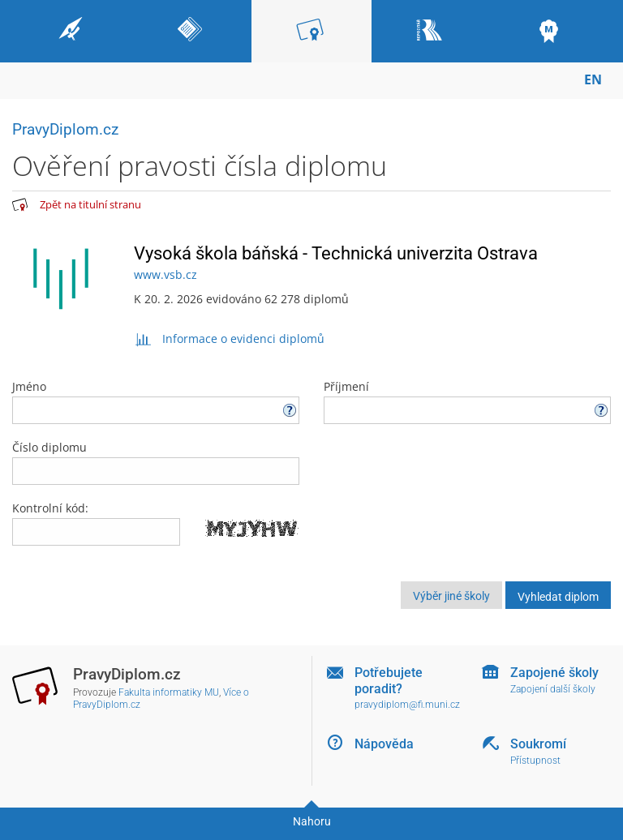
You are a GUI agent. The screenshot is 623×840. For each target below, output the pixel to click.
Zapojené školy (554, 673)
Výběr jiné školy (451, 596)
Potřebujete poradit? (389, 680)
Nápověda (384, 744)
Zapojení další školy (553, 689)
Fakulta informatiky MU (169, 692)
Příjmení (467, 401)
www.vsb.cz (165, 274)
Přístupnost (535, 761)
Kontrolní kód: (50, 508)
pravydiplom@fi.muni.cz (407, 705)
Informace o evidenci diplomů (229, 339)
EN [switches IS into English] (593, 79)
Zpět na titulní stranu (90, 204)
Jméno (156, 401)
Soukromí (538, 744)
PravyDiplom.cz (65, 129)
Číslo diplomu (156, 462)
